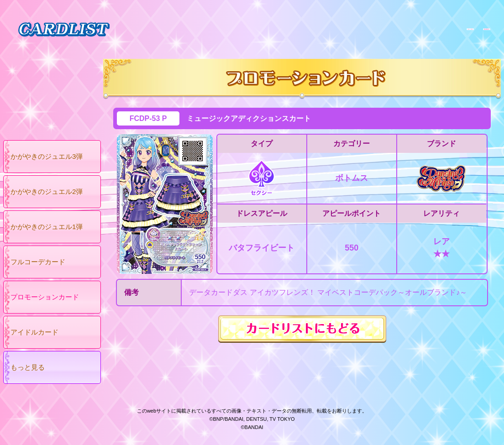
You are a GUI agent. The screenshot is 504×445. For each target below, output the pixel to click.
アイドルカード (34, 332)
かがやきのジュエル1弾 (47, 227)
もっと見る (28, 367)
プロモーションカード (45, 297)
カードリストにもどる (302, 329)
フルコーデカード (38, 262)
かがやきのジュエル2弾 (47, 191)
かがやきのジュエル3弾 (47, 156)
